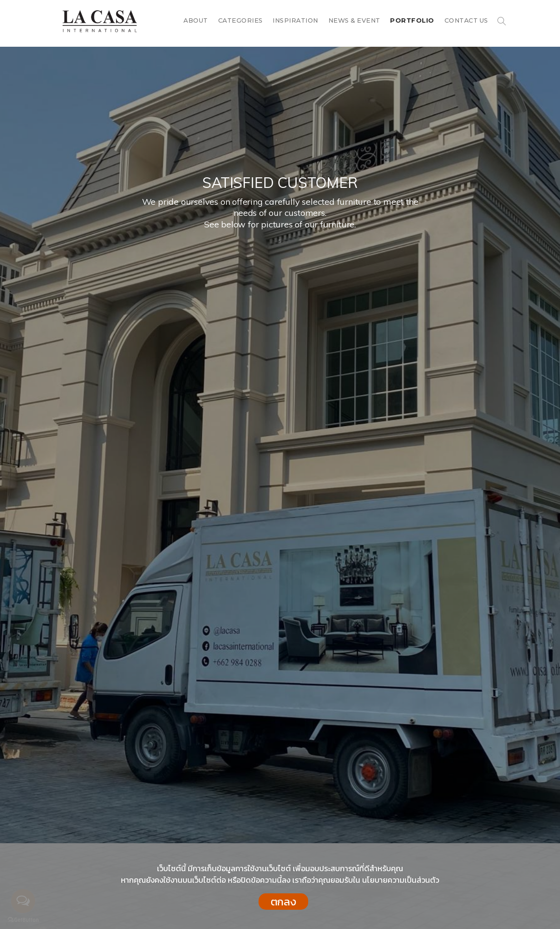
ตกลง (283, 902)
